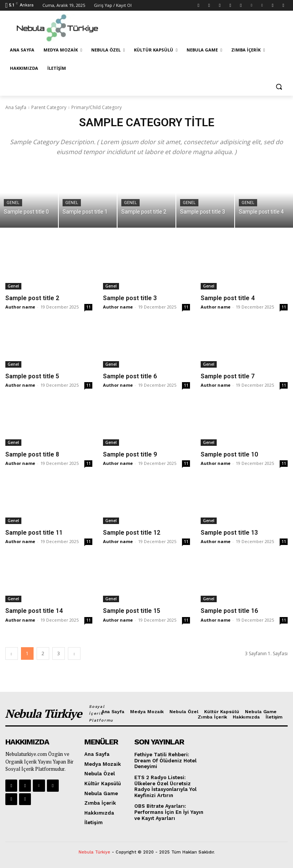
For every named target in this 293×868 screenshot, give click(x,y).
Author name (20, 307)
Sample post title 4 (228, 298)
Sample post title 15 (132, 611)
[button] (279, 87)
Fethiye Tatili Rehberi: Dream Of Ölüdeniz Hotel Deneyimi (165, 760)
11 (89, 307)
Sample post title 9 (130, 454)
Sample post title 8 (32, 454)
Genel (13, 203)
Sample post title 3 (130, 298)
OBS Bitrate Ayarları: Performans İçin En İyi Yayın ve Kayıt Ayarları (169, 812)
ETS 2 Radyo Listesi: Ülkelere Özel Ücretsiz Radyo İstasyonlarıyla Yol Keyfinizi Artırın (165, 786)
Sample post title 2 (32, 298)
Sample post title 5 (32, 376)
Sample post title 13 (229, 533)
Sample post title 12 (132, 533)
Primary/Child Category (97, 107)
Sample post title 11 (34, 533)
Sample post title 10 (229, 454)
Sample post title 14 (34, 611)
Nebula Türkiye (94, 852)
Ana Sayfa (16, 107)
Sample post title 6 (130, 376)
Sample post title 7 (228, 376)
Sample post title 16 (229, 611)
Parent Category (49, 107)
